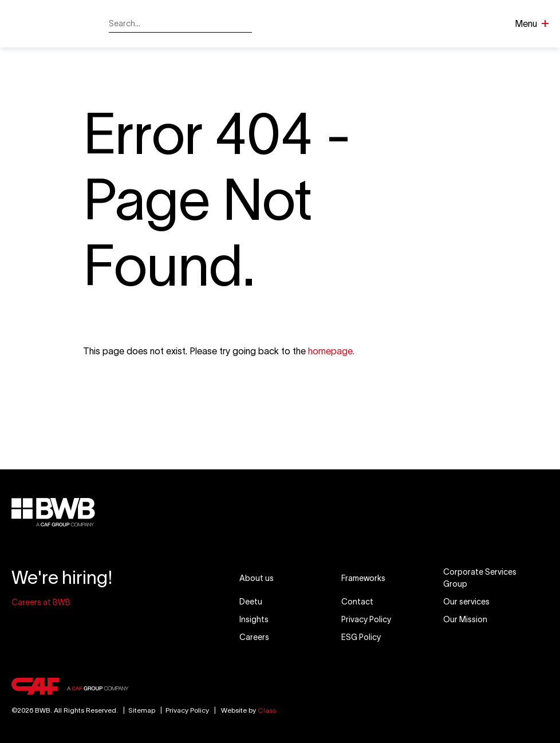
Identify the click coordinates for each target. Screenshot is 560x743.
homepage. (331, 351)
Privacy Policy (187, 710)
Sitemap (137, 710)
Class (267, 710)
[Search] (244, 24)
